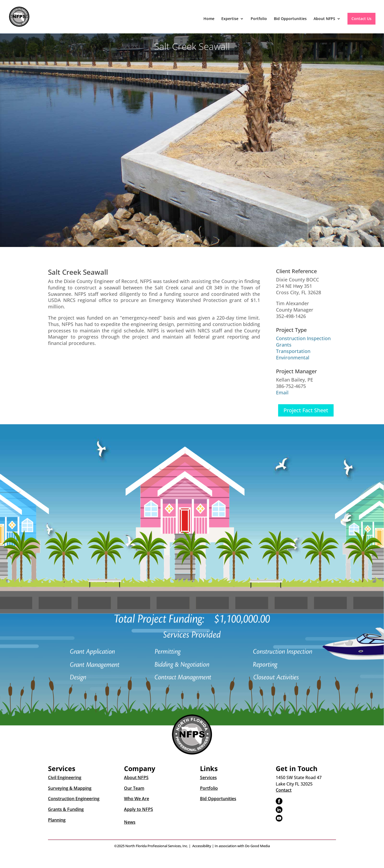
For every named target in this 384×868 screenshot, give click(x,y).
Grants (284, 345)
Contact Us (361, 19)
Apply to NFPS (139, 809)
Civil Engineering (65, 777)
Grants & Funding (66, 809)
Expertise (230, 19)
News (130, 822)
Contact (284, 790)
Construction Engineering (74, 799)
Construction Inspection (303, 338)
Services (208, 777)
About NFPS (324, 19)
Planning (57, 820)
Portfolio (259, 19)
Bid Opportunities (290, 19)
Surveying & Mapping (70, 788)
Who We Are (137, 799)
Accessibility (202, 846)
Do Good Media (257, 846)
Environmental (293, 358)
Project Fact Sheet (306, 410)
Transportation (293, 351)
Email (282, 392)
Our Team (134, 788)
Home (209, 19)
